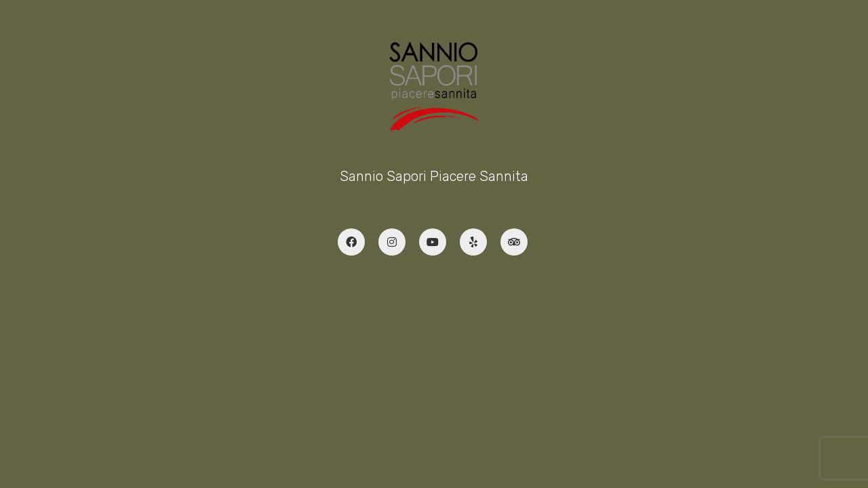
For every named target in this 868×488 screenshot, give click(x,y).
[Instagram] (392, 242)
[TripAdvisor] (514, 242)
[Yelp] (473, 242)
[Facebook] (351, 242)
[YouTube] (433, 242)
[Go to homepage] (434, 86)
